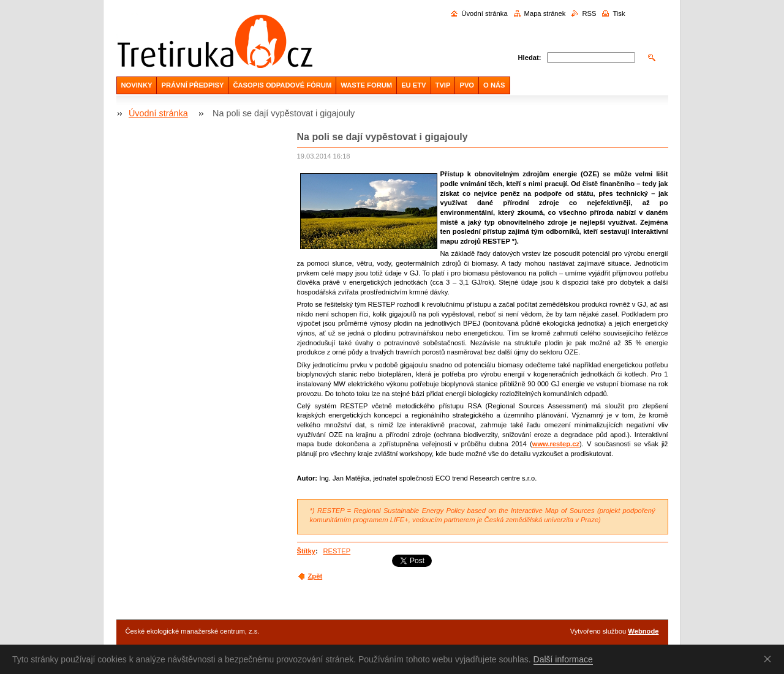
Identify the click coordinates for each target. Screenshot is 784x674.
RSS (589, 13)
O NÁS (494, 85)
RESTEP (337, 551)
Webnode (643, 631)
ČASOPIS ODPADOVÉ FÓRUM (282, 85)
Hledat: (530, 58)
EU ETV (413, 85)
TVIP (443, 85)
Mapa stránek (545, 13)
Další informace (563, 659)
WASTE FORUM (366, 85)
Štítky (306, 551)
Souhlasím (770, 659)
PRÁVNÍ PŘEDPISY (192, 85)
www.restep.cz (556, 444)
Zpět (315, 576)
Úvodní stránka (484, 13)
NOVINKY (137, 85)
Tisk (619, 13)
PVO (467, 85)
